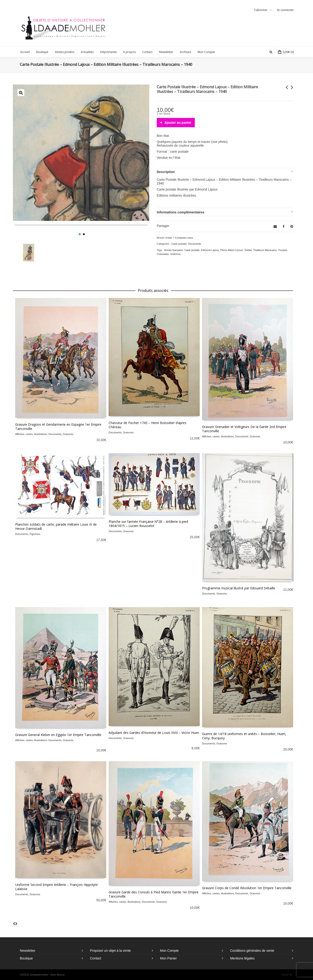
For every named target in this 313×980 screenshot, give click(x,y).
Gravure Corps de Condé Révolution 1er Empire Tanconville (247, 888)
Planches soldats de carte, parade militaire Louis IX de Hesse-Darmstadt (56, 526)
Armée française (174, 250)
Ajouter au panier (178, 123)
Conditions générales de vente (252, 951)
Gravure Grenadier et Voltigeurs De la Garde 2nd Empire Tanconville (244, 429)
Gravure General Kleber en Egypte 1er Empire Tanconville (58, 735)
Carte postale (179, 244)
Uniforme (176, 254)
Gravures (68, 434)
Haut (287, 975)
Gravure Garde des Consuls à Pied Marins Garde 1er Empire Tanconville (154, 894)
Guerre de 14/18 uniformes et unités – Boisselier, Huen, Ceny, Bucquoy (244, 736)
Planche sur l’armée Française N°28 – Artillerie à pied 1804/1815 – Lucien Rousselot (148, 524)
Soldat (248, 250)
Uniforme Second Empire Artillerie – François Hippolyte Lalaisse (57, 887)
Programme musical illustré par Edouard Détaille (239, 588)
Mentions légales (242, 958)
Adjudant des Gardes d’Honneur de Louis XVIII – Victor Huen (154, 733)
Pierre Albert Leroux (232, 250)
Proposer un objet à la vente (110, 951)
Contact (96, 958)
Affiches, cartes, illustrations (31, 434)
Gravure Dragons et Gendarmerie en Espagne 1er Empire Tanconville (58, 426)
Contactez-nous (184, 238)
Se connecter (285, 10)
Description (166, 172)
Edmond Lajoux (210, 250)
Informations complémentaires (181, 212)
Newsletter (28, 951)
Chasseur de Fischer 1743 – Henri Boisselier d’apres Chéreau (148, 425)
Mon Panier (168, 958)
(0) (286, 52)
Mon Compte (169, 951)
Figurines (35, 534)
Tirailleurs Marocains (265, 250)
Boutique (26, 958)
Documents (195, 244)
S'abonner (261, 10)
